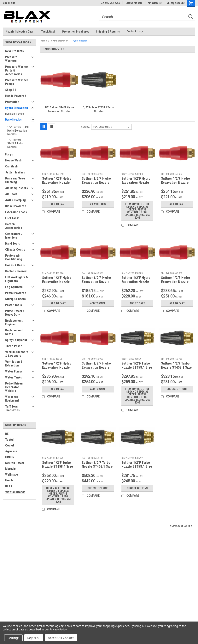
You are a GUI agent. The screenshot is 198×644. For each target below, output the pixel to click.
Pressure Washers (11, 59)
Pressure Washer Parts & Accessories (17, 70)
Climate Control (16, 250)
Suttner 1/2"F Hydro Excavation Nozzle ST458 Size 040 (57, 367)
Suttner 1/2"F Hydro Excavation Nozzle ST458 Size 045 (96, 282)
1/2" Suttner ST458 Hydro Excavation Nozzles (18, 131)
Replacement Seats (14, 332)
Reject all (34, 638)
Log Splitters (14, 287)
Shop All (11, 90)
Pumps (9, 154)
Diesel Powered (16, 206)
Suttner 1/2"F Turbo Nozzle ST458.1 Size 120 (137, 467)
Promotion (12, 102)
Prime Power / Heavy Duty (15, 313)
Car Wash (11, 166)
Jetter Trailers (15, 172)
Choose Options (177, 389)
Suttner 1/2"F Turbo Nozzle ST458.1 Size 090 (137, 367)
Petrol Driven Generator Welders (14, 387)
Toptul (9, 440)
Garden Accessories (14, 226)
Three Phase (14, 346)
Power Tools (14, 305)
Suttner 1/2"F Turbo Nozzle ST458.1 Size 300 (97, 467)
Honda (9, 480)
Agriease (11, 451)
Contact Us (135, 32)
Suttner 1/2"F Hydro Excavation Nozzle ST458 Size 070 (57, 182)
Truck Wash (48, 32)
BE (7, 434)
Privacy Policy (58, 629)
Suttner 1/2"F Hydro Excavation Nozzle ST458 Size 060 (136, 182)
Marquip (10, 469)
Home (44, 41)
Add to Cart (58, 204)
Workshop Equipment (12, 399)
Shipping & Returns (108, 32)
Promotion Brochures (76, 32)
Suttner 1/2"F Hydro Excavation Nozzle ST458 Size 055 (176, 182)
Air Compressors (17, 188)
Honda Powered (16, 96)
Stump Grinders (15, 299)
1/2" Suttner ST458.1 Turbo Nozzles (15, 143)
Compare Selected (181, 526)
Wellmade (12, 475)
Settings (13, 638)
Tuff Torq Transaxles (12, 408)
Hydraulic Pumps (15, 114)
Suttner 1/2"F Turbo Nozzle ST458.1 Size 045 (58, 467)
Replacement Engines (14, 322)
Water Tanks (14, 377)
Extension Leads (16, 212)
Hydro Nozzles (13, 120)
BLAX (9, 486)
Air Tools (11, 194)
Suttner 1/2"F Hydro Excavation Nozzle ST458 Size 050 (57, 282)
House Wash (13, 160)
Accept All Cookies (61, 638)
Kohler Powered (16, 271)
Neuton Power (15, 463)
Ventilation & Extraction (14, 364)
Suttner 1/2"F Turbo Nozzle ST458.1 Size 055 (176, 367)
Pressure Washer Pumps (17, 82)
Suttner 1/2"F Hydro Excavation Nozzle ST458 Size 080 (176, 282)
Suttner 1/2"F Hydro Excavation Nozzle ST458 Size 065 (96, 182)
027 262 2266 (111, 3)
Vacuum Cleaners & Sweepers (17, 354)
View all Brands (15, 492)
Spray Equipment (16, 340)
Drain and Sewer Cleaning (16, 180)
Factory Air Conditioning (14, 257)
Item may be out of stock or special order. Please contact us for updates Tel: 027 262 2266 (137, 211)
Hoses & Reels (15, 265)
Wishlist (155, 3)
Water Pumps (14, 371)
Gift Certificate (134, 3)
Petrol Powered (16, 293)
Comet (10, 445)
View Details (98, 204)
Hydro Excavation (17, 108)
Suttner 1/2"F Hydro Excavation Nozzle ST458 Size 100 (96, 367)
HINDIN (10, 457)
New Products (15, 51)
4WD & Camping (15, 200)
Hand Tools (13, 244)
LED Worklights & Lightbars (17, 279)
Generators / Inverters (14, 236)
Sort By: (85, 127)
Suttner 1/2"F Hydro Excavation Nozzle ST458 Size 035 (136, 282)
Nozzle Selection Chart (20, 32)
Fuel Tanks (12, 218)
